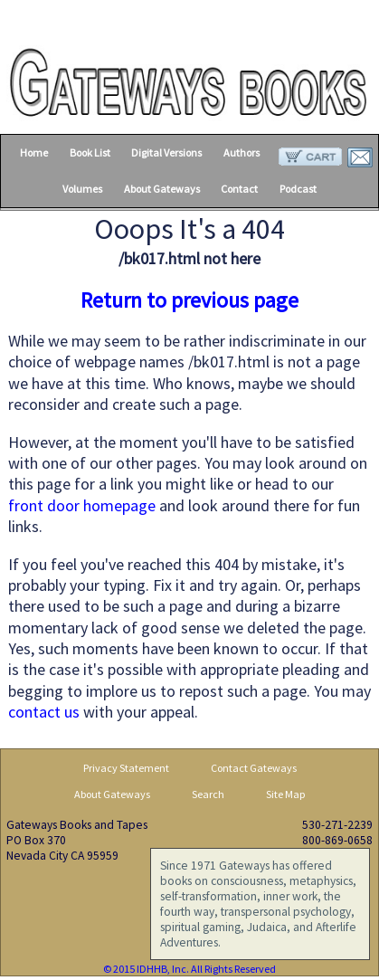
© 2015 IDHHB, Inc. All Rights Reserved (189, 969)
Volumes (82, 189)
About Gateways (162, 189)
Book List (90, 152)
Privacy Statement (126, 768)
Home (34, 152)
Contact (239, 189)
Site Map (286, 794)
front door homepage (82, 505)
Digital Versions (166, 152)
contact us (44, 712)
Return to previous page (189, 300)
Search (208, 794)
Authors (242, 152)
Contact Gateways (254, 768)
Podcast (298, 189)
